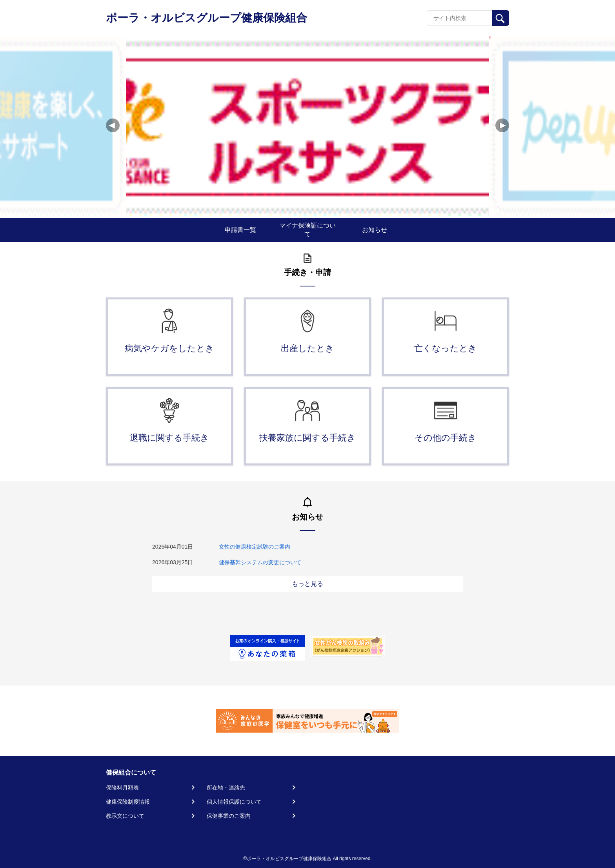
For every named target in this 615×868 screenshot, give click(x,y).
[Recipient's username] (459, 18)
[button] (502, 125)
